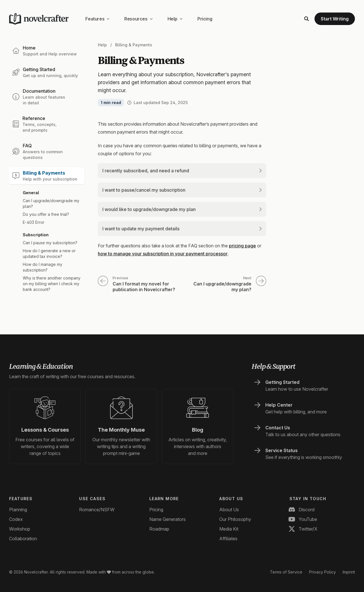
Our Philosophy (235, 519)
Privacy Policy (322, 572)
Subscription (36, 235)
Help (175, 19)
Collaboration (23, 539)
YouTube (303, 519)
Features (97, 19)
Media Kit (229, 529)
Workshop (20, 529)
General (31, 193)
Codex (16, 519)
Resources (138, 19)
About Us (229, 510)
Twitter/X (303, 529)
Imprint (349, 572)
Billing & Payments (134, 45)
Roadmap (159, 529)
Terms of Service (286, 572)
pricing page (242, 246)
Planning (18, 510)
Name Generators (167, 519)
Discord (302, 510)
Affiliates (228, 539)
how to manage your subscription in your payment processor (163, 254)
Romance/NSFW (97, 510)
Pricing (205, 19)
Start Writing (335, 19)
